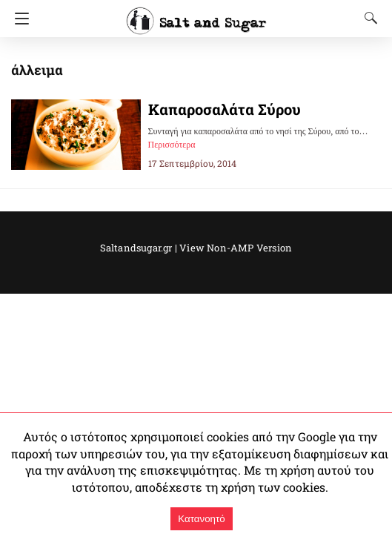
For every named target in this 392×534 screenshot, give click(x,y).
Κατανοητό (201, 519)
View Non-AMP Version (230, 248)
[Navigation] (18, 19)
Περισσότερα (172, 145)
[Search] (368, 18)
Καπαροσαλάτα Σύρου (219, 109)
